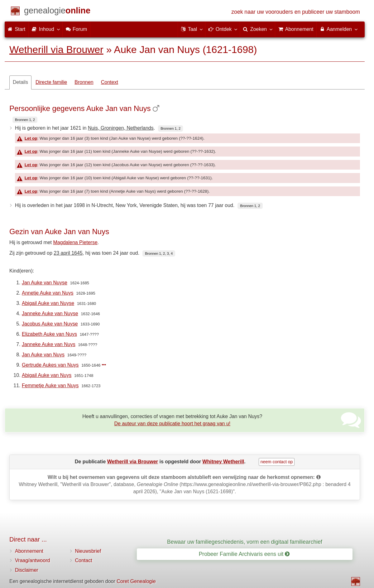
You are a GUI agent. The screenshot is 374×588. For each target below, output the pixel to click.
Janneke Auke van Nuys (49, 344)
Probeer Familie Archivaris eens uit (244, 554)
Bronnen (84, 82)
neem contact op (277, 462)
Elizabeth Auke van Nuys (49, 334)
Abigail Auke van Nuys (47, 375)
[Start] (57, 12)
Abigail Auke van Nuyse (48, 303)
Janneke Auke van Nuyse (50, 313)
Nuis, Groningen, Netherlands (121, 128)
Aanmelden (338, 29)
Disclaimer (27, 570)
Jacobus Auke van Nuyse (50, 324)
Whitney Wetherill (223, 462)
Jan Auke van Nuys (43, 355)
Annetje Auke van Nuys (48, 293)
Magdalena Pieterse (75, 242)
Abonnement (29, 551)
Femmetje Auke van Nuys (50, 386)
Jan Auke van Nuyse (45, 283)
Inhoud (45, 29)
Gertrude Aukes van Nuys (50, 365)
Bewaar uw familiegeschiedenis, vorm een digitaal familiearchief (245, 542)
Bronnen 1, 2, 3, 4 (159, 253)
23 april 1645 (68, 253)
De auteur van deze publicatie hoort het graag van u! (173, 424)
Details (20, 82)
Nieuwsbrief (88, 551)
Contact (84, 560)
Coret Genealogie (136, 581)
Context (110, 82)
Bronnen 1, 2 (25, 120)
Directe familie (51, 82)
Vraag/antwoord (32, 560)
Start (17, 29)
